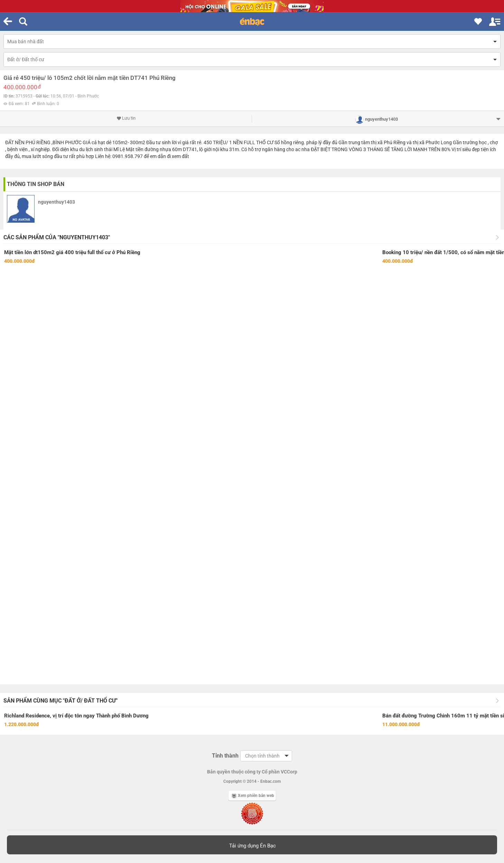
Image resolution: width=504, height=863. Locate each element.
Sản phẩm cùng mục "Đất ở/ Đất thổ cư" (60, 701)
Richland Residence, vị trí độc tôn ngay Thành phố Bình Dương (76, 716)
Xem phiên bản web (253, 796)
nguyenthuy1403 (57, 202)
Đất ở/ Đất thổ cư (26, 59)
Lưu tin (126, 118)
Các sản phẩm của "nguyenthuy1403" (57, 237)
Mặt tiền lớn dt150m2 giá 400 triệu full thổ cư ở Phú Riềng (72, 252)
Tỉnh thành (225, 756)
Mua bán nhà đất (26, 41)
